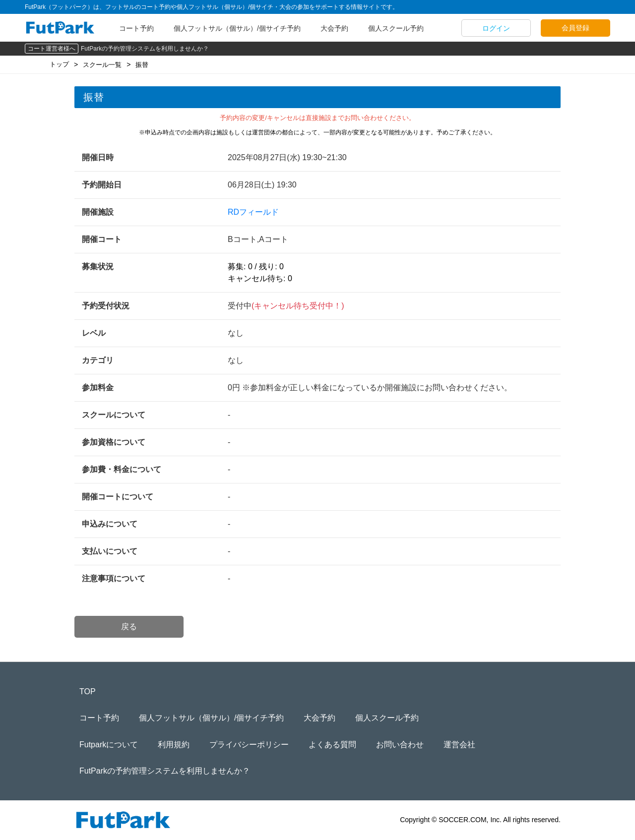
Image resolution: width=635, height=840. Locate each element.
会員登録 (575, 28)
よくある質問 (332, 745)
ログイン (496, 28)
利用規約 (174, 745)
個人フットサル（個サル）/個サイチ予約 (237, 28)
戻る (129, 627)
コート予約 (136, 28)
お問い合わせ (400, 745)
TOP (88, 691)
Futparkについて (109, 745)
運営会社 (459, 745)
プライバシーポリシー (249, 745)
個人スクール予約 (396, 28)
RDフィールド (253, 212)
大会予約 (334, 28)
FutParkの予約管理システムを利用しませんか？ (145, 49)
